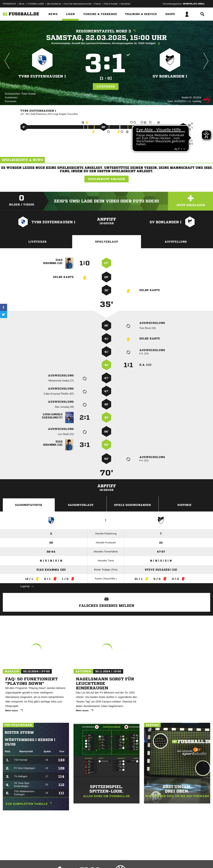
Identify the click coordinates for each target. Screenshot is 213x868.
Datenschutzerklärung (27, 859)
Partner (98, 4)
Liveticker (106, 86)
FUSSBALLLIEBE (36, 4)
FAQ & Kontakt (111, 4)
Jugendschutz (70, 859)
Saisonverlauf (81, 505)
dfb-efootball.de (54, 4)
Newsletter (126, 4)
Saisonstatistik (29, 505)
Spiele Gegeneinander (132, 505)
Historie (184, 505)
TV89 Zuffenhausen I (42, 76)
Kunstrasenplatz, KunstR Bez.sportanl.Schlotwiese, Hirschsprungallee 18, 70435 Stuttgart (106, 44)
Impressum (8, 859)
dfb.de (22, 4)
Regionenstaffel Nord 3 (107, 31)
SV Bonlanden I (170, 76)
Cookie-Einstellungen (113, 859)
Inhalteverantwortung (90, 859)
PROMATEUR (9, 4)
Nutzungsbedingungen (50, 859)
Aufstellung (176, 242)
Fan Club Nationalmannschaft (78, 4)
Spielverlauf (107, 242)
